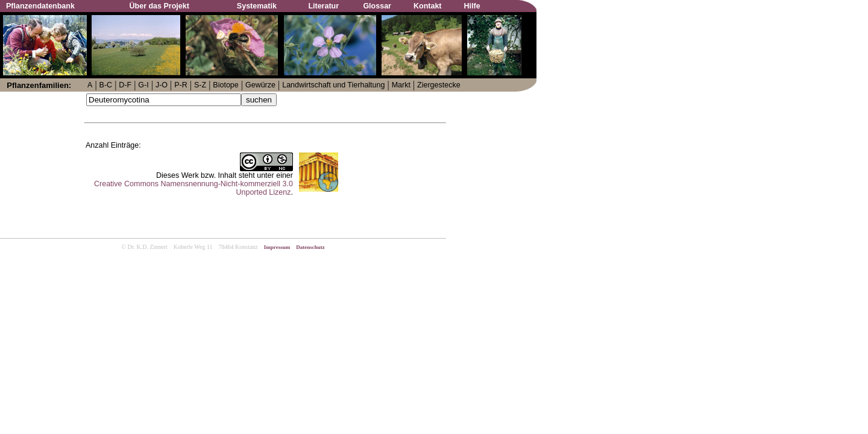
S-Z (200, 85)
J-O (162, 85)
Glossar (377, 6)
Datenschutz (310, 247)
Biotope (225, 85)
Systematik (257, 6)
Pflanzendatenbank (40, 6)
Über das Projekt (159, 6)
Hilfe (472, 6)
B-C (106, 85)
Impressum (277, 247)
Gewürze (260, 85)
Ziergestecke (439, 85)
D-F (125, 85)
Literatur (323, 6)
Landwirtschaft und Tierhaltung (333, 85)
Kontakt (428, 6)
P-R (181, 85)
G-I (143, 85)
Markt (401, 85)
